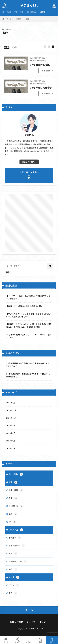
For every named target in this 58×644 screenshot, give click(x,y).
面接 (13, 498)
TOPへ (52, 640)
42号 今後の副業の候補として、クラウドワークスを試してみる (29, 336)
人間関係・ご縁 (18, 562)
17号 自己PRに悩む (40, 65)
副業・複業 (16, 490)
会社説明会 (16, 506)
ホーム (6, 640)
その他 (42, 12)
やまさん (10, 366)
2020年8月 (11, 441)
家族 (27, 19)
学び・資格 (19, 12)
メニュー (29, 640)
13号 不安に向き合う (41, 88)
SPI (12, 522)
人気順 (14, 47)
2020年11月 (11, 418)
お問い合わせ (17, 622)
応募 (13, 514)
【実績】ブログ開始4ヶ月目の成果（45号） (25, 306)
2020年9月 (11, 433)
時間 (13, 569)
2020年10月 (11, 426)
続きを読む (46, 71)
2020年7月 (11, 448)
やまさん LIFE (29, 5)
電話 (41, 640)
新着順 (7, 47)
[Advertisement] (29, 223)
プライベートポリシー (37, 622)
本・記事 (15, 538)
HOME (8, 19)
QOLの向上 (31, 12)
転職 (9, 12)
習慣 (13, 554)
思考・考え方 (17, 546)
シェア (17, 640)
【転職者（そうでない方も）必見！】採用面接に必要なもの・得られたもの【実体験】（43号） (28, 326)
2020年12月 (11, 410)
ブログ (14, 585)
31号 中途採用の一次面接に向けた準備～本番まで (27, 363)
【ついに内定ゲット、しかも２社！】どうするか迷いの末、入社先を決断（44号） (28, 315)
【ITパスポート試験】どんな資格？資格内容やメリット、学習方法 (28, 297)
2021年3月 (11, 403)
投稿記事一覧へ (28, 162)
